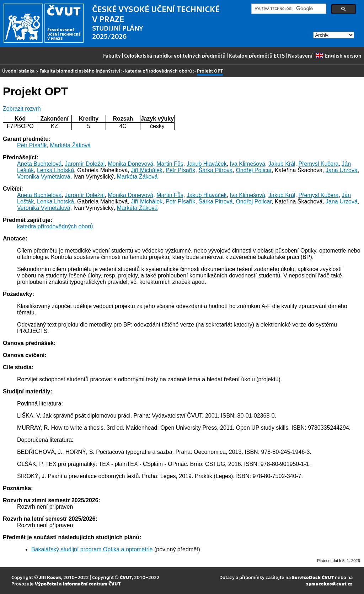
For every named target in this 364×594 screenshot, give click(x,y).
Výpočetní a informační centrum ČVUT (78, 584)
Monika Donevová (130, 164)
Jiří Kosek (50, 577)
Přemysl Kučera (318, 164)
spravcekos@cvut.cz (329, 584)
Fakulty (112, 55)
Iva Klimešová (248, 164)
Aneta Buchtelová (39, 164)
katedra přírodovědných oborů (159, 71)
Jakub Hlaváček (207, 164)
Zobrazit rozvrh (22, 109)
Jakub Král (282, 164)
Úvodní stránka (18, 71)
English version (338, 55)
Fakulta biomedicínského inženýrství (80, 71)
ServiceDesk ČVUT (313, 577)
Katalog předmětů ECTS (257, 55)
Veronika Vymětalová (44, 177)
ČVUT (126, 577)
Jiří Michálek (147, 170)
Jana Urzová (342, 170)
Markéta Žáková (70, 145)
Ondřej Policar (254, 170)
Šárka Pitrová (215, 170)
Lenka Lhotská (55, 170)
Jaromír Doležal (85, 164)
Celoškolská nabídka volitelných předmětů (175, 55)
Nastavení (300, 55)
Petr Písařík (32, 145)
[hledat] (288, 9)
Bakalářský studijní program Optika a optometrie (92, 549)
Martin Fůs (170, 164)
